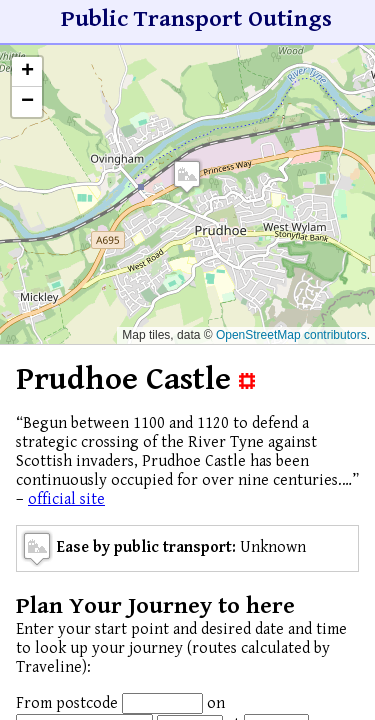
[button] (187, 176)
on (216, 703)
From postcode (67, 703)
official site (66, 499)
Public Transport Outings (196, 19)
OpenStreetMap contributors (291, 335)
